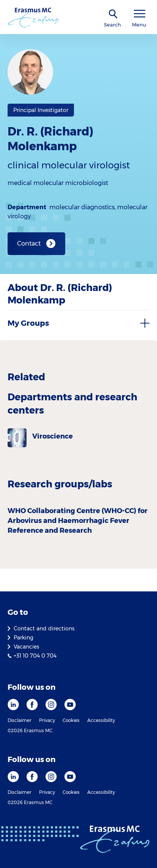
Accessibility (101, 720)
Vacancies (26, 647)
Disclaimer (20, 720)
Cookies (71, 720)
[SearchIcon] (113, 14)
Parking (24, 638)
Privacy (47, 720)
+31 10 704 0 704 (35, 656)
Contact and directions (44, 628)
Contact (29, 243)
